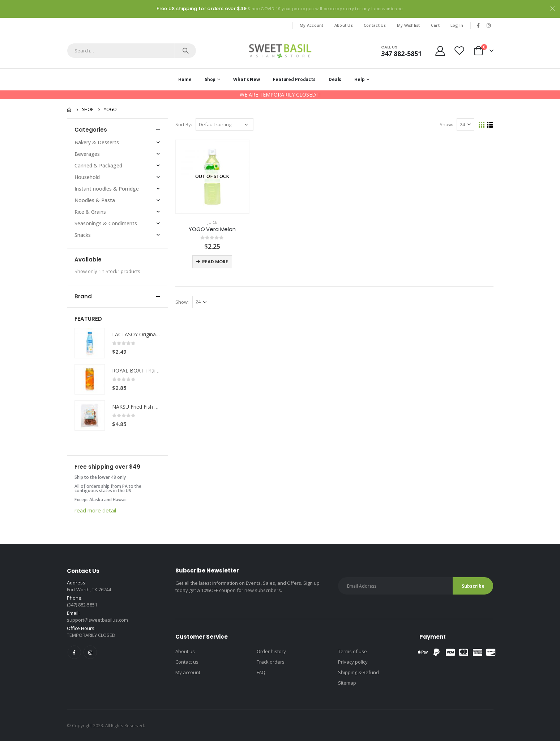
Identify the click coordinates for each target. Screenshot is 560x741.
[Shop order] (225, 124)
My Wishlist (409, 25)
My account (188, 672)
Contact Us (375, 25)
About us (185, 651)
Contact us (187, 662)
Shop (210, 79)
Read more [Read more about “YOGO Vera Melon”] (215, 262)
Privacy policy (353, 662)
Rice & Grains (90, 212)
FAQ (261, 672)
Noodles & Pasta (95, 200)
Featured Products (294, 79)
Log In (457, 25)
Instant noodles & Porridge (107, 189)
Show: (446, 124)
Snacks (83, 235)
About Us (344, 25)
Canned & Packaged (98, 165)
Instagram (90, 652)
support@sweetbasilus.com (97, 620)
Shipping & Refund (358, 672)
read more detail (95, 510)
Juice (212, 222)
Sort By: (184, 124)
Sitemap (347, 683)
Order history (271, 651)
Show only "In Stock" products (107, 271)
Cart (435, 25)
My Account (312, 25)
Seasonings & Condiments (106, 223)
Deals (335, 79)
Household (87, 177)
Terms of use (352, 651)
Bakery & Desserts (97, 142)
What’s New (247, 79)
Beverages (87, 154)
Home (185, 79)
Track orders (271, 662)
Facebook (74, 652)
